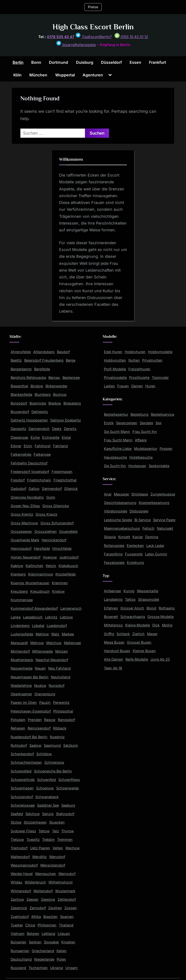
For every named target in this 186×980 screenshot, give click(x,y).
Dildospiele (139, 511)
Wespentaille (147, 591)
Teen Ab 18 (113, 668)
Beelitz (16, 360)
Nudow (40, 685)
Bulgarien (19, 942)
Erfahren (111, 608)
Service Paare (164, 520)
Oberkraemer (21, 694)
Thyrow (68, 831)
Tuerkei (17, 925)
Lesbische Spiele (118, 520)
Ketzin (51, 566)
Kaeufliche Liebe (118, 449)
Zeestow (48, 899)
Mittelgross (113, 625)
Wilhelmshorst (61, 882)
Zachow (17, 899)
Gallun (34, 489)
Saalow (35, 745)
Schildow (44, 754)
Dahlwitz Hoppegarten (29, 420)
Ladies (109, 386)
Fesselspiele (114, 563)
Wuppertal (65, 75)
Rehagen (18, 728)
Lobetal (38, 626)
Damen (137, 386)
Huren (150, 386)
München (38, 75)
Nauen (40, 668)
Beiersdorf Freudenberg (44, 360)
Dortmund (58, 62)
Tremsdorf (19, 848)
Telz (55, 831)
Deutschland (21, 959)
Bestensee (71, 377)
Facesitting (113, 554)
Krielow (58, 591)
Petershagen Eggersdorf (31, 711)
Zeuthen (55, 908)
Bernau (54, 377)
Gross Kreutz (46, 514)
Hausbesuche (115, 457)
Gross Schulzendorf (57, 523)
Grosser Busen (139, 642)
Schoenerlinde (23, 780)
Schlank (123, 634)
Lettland (48, 934)
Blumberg (43, 394)
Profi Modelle (115, 369)
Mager (152, 634)
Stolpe (16, 822)
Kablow (17, 566)
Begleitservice (163, 414)
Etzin (28, 446)
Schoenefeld (21, 771)
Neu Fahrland (59, 668)
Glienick (71, 489)
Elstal (66, 437)
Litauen (64, 934)
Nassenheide (22, 668)
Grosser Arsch (132, 608)
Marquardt (19, 643)
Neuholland (61, 677)
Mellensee (72, 643)
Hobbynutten (115, 360)
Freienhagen (62, 472)
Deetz (57, 429)
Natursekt (165, 528)
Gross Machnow (24, 523)
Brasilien (50, 917)
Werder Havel (22, 874)
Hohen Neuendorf (26, 557)
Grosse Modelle (161, 617)
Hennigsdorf (21, 548)
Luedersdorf (57, 626)
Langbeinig (113, 599)
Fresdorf (18, 480)
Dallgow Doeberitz (66, 420)
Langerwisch (71, 608)
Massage (121, 494)
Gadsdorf (18, 489)
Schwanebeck (47, 797)
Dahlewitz (40, 412)
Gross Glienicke (56, 506)
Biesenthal (19, 386)
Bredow (55, 403)
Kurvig (129, 591)
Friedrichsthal (65, 480)
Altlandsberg (44, 352)
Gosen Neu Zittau (25, 506)
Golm (51, 497)
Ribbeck (60, 728)
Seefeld (17, 814)
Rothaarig (167, 608)
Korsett (124, 537)
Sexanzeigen (127, 423)
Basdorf (63, 352)
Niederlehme (21, 685)
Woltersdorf (43, 891)
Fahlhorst (43, 446)
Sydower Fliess (23, 831)
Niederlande (44, 959)
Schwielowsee (23, 805)
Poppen (166, 449)
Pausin (45, 702)
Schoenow (45, 788)
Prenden (35, 720)
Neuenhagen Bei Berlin (30, 677)
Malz (55, 634)
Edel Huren (113, 352)
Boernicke (38, 403)
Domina (152, 537)
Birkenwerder (56, 386)
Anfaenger (112, 591)
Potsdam (18, 720)
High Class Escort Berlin (93, 27)
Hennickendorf (54, 540)
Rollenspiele (114, 546)
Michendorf (20, 651)
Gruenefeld (68, 531)
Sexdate (146, 423)
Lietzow (66, 617)
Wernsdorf (67, 874)
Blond (151, 608)
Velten (58, 848)
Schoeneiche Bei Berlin (53, 771)
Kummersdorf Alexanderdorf (34, 608)
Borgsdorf (19, 403)
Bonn (36, 62)
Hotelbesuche (141, 457)
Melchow (54, 643)
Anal (108, 494)
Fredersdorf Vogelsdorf (30, 472)
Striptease (140, 494)
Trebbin (48, 839)
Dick (156, 625)
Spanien (67, 917)
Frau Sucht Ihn (145, 432)
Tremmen (65, 839)
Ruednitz (57, 737)
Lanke (16, 617)
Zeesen (32, 899)
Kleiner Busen (144, 651)
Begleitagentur (116, 414)
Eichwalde (51, 437)
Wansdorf (57, 857)
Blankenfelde (21, 394)
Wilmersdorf (21, 891)
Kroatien (68, 942)
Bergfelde (42, 369)
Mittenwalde (43, 651)
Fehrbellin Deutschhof (29, 463)
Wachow (73, 848)
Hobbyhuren (135, 352)
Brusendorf (20, 412)
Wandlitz (39, 857)
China (30, 925)
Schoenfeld (46, 780)
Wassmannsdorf (24, 865)
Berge (71, 360)
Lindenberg (20, 626)
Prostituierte (139, 377)
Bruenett (111, 617)
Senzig (48, 814)
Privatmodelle (115, 377)
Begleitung (139, 414)
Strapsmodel (149, 599)
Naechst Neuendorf (52, 660)
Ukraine (57, 968)
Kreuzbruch (40, 591)
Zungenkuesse (163, 494)
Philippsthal (63, 711)
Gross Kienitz (22, 514)
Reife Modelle (137, 659)
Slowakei (51, 942)
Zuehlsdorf (20, 917)
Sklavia (110, 537)
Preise (93, 7)
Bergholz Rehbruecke (28, 377)
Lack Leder (155, 546)
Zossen (71, 908)
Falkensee (42, 454)
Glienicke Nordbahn (27, 497)
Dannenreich (39, 429)
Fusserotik (134, 554)
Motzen (62, 651)
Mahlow (42, 634)
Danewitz (18, 429)
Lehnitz (51, 617)
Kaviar (138, 537)
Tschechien (38, 968)
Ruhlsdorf (19, 745)
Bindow (37, 386)
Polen (61, 959)
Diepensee (19, 437)
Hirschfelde (62, 548)
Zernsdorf (38, 908)
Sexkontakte (159, 466)
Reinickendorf (39, 728)
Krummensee (22, 600)
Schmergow (54, 762)
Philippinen (47, 925)
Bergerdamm (21, 369)
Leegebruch (33, 617)
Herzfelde (42, 548)
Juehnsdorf (69, 557)
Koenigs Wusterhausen (30, 583)
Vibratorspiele (116, 511)
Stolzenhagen (35, 822)
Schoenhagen (22, 788)
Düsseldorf (111, 62)
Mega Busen (114, 642)
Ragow (50, 720)
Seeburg (68, 805)
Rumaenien (20, 951)
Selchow (33, 814)
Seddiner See (48, 805)
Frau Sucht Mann (118, 440)
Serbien (35, 942)
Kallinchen (35, 566)
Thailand (66, 925)
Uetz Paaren (40, 848)
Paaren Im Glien (24, 702)
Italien (62, 951)
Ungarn (72, 968)
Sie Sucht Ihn (115, 466)
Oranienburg (45, 694)
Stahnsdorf (65, 814)
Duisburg (85, 62)
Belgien (33, 934)
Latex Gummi (156, 554)
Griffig (109, 634)
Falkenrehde (21, 454)
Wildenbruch (35, 882)
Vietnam (18, 934)
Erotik (109, 423)
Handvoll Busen (117, 651)
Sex (159, 423)
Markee (68, 634)
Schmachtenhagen (26, 762)
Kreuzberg (19, 591)
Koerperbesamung (154, 503)
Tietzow (17, 839)
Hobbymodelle (160, 352)
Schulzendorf (22, 797)
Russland (18, 968)
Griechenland (43, 951)
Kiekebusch (68, 566)
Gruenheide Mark (25, 540)
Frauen (123, 386)
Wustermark (65, 891)
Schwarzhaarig (133, 617)
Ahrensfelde (21, 352)
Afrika (36, 917)
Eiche (35, 437)
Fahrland (60, 446)
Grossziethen (46, 531)
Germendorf (52, 489)
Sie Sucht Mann (117, 432)
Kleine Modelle (138, 625)
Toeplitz (33, 839)
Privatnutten (152, 360)
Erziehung (135, 563)
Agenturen (93, 75)
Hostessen (137, 466)
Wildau (16, 882)
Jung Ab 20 (160, 659)
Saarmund (52, 745)
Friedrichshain (39, 480)
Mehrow (37, 643)
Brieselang (72, 403)
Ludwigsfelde (22, 634)
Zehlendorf (67, 899)
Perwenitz (61, 702)
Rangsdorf (66, 720)
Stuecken (57, 822)
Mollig (167, 625)
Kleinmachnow (41, 574)
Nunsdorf (57, 685)
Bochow (60, 394)
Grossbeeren (21, 531)
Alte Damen (113, 659)
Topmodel (160, 377)
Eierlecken (135, 546)
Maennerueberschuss (122, 528)
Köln (17, 75)
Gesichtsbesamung (120, 503)
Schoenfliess (69, 780)
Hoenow (50, 557)
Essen (135, 62)
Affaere (141, 440)
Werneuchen (46, 874)
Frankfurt (158, 62)
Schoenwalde (67, 788)
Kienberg (18, 574)
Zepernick (19, 908)
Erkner (16, 446)
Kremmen (60, 583)
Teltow (44, 831)
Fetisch (148, 528)
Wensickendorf (53, 865)
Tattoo (130, 599)
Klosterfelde (66, 574)
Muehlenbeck (22, 660)
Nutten (134, 360)
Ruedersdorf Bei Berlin (29, 737)
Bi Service (143, 520)
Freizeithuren (139, 369)
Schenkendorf (22, 754)
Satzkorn (71, 745)
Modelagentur (146, 449)
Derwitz (70, 429)
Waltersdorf (20, 857)
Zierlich (138, 634)
